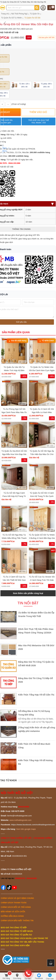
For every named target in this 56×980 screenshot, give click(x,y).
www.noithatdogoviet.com (20, 820)
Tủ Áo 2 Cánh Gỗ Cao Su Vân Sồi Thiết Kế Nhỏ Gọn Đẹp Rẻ (14, 580)
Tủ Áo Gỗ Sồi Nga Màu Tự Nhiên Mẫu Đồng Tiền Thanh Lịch (14, 538)
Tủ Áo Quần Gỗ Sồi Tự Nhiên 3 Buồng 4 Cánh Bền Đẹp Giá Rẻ (42, 538)
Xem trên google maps (26, 829)
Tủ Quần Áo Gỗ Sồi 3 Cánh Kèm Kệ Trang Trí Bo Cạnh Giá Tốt (42, 496)
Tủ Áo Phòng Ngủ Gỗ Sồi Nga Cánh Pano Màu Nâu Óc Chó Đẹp (14, 412)
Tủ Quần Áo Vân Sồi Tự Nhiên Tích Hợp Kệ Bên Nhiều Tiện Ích (14, 370)
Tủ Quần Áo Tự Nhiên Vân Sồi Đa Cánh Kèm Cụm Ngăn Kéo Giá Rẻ (42, 370)
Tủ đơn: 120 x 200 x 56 (21, 85)
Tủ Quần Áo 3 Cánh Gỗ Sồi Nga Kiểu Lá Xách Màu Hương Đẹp (42, 412)
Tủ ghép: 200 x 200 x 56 (43, 85)
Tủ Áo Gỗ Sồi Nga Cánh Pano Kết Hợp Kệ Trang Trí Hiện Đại (14, 496)
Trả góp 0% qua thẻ (38, 121)
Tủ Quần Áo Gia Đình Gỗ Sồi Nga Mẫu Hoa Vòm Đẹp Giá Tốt (14, 454)
